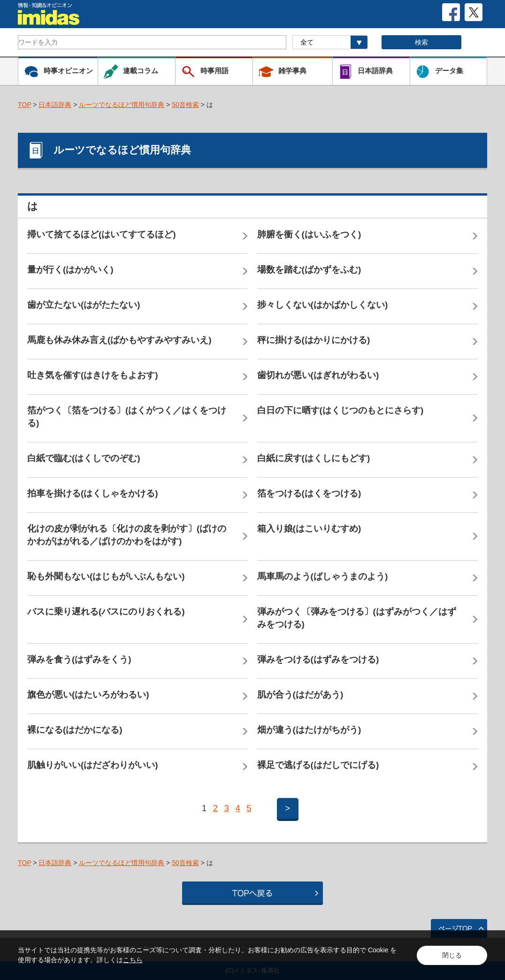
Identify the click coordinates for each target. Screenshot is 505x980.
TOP (24, 105)
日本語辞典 (55, 105)
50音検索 (185, 105)
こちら (133, 960)
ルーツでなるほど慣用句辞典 (122, 105)
